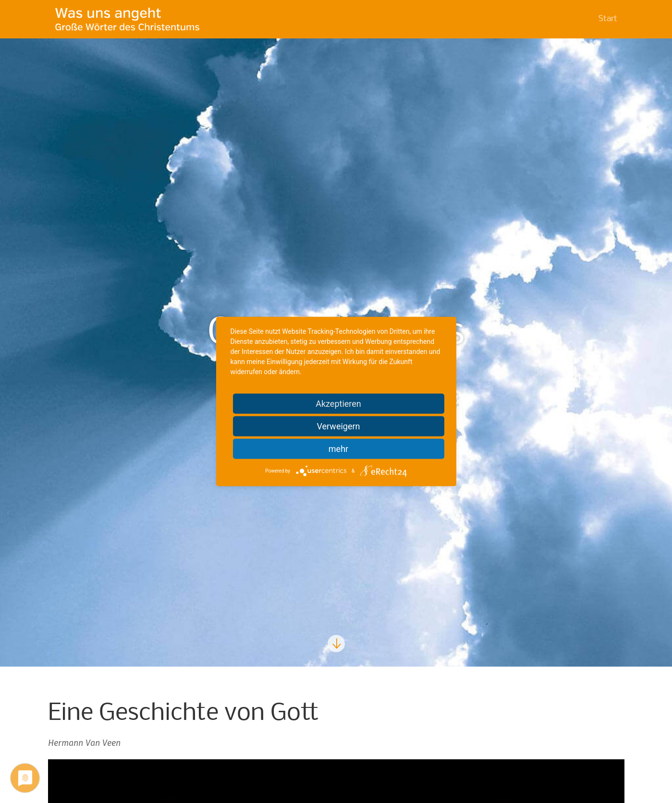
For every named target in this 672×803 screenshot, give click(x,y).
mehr (338, 449)
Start (608, 19)
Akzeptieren (338, 404)
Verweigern (338, 426)
